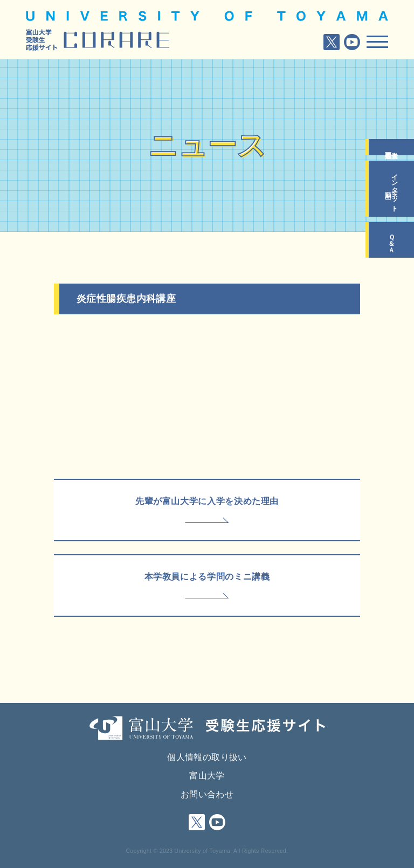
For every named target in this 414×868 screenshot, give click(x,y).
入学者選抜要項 (391, 147)
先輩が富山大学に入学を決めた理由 (207, 501)
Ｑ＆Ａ (391, 240)
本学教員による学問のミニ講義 (207, 577)
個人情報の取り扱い (207, 757)
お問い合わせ (207, 794)
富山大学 (207, 776)
